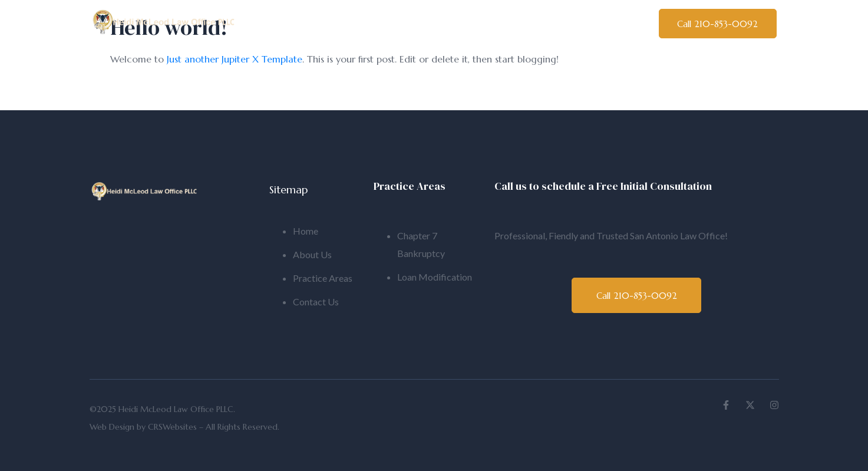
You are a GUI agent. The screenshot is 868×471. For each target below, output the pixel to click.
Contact (600, 25)
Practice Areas (516, 25)
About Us (346, 25)
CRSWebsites (172, 427)
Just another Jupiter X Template (235, 59)
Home (278, 25)
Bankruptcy (425, 25)
